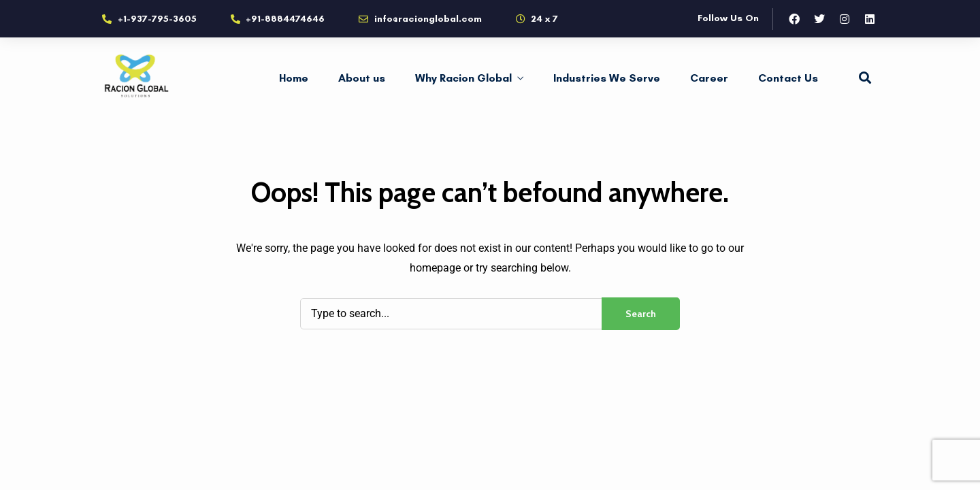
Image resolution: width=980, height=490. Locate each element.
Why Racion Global (463, 78)
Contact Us (788, 78)
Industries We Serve (607, 78)
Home (294, 78)
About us (362, 78)
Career (709, 78)
